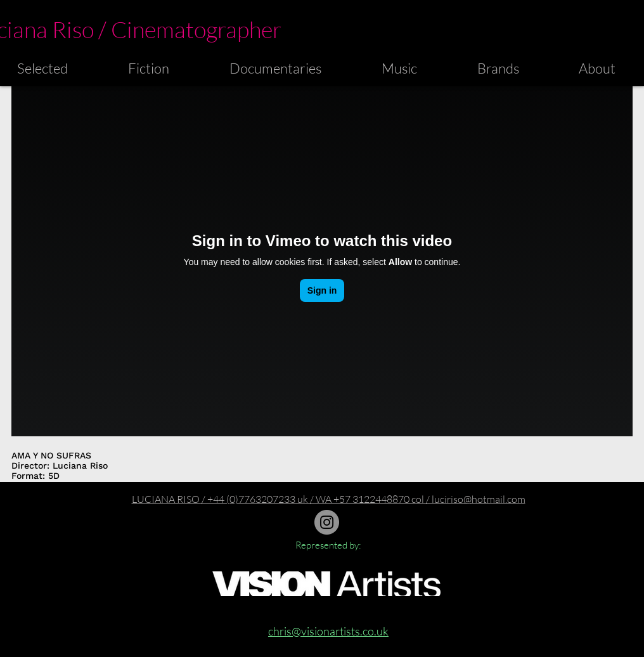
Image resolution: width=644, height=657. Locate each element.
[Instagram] (327, 522)
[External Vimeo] (322, 261)
